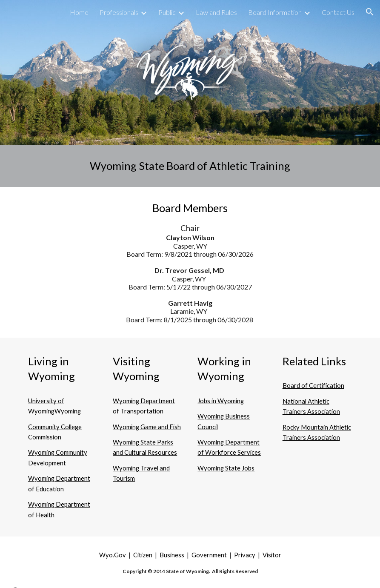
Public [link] (167, 12)
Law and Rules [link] (216, 12)
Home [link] (79, 12)
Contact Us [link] (338, 12)
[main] (190, 166)
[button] (370, 12)
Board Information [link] (275, 12)
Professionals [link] (119, 12)
